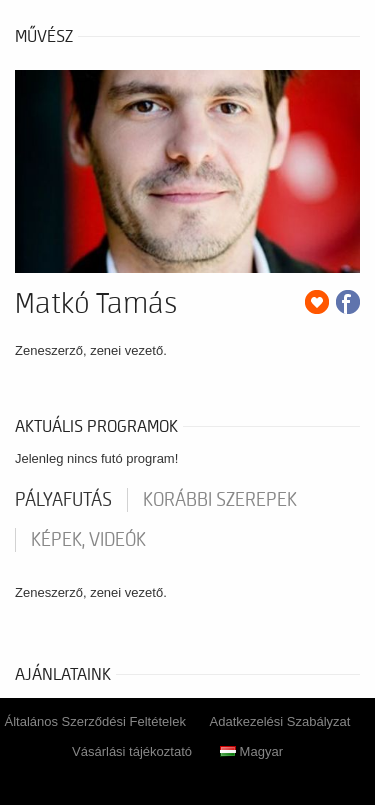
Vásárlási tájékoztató (132, 751)
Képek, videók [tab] (88, 540)
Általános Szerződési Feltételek (95, 721)
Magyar (251, 751)
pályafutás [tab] (63, 500)
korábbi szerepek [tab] (220, 500)
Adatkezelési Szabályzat (280, 721)
